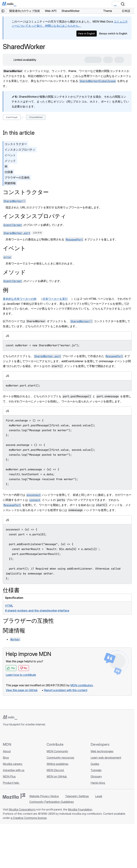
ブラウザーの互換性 (17, 178)
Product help (11, 782)
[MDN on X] (17, 733)
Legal (99, 795)
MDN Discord (55, 769)
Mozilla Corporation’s (22, 809)
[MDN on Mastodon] (24, 733)
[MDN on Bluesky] (11, 733)
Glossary (96, 776)
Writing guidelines (58, 763)
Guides (95, 763)
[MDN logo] (10, 717)
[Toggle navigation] (130, 4)
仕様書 (9, 172)
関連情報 (10, 183)
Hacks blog (98, 782)
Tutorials (96, 769)
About (7, 751)
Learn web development (106, 757)
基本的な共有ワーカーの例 (20, 298)
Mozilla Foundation (80, 809)
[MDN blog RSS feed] (30, 733)
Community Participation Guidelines (52, 801)
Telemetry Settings (77, 795)
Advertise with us (14, 769)
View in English (86, 33)
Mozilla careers (13, 763)
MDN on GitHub (57, 776)
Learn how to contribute (21, 674)
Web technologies (102, 751)
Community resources (60, 757)
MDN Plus (9, 776)
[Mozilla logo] (14, 795)
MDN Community (57, 751)
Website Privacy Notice (44, 795)
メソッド (10, 161)
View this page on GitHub (22, 689)
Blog (6, 757)
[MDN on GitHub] (5, 733)
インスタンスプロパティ (20, 150)
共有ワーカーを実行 (55, 298)
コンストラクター (16, 144)
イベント (10, 155)
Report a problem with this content (66, 689)
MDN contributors (82, 685)
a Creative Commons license (29, 817)
